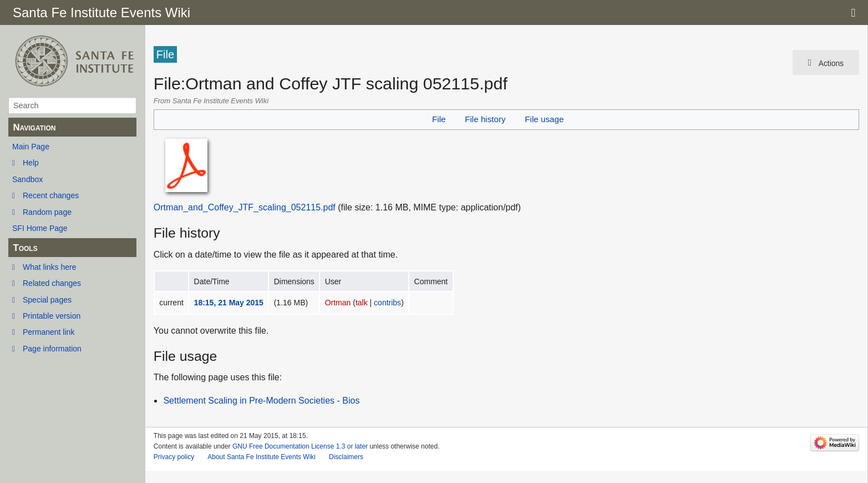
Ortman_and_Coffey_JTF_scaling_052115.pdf (245, 207)
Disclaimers (346, 457)
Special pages (47, 300)
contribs (387, 303)
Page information (52, 349)
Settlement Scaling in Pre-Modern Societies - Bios (261, 401)
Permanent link (49, 332)
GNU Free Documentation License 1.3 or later (300, 446)
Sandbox (27, 179)
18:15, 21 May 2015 (229, 303)
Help (31, 163)
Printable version (52, 316)
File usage (544, 119)
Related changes (52, 283)
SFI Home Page (40, 228)
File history (485, 119)
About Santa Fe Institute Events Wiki (262, 457)
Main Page (31, 147)
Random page (47, 212)
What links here (49, 267)
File (439, 119)
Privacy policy (174, 457)
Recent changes (51, 195)
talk (362, 303)
